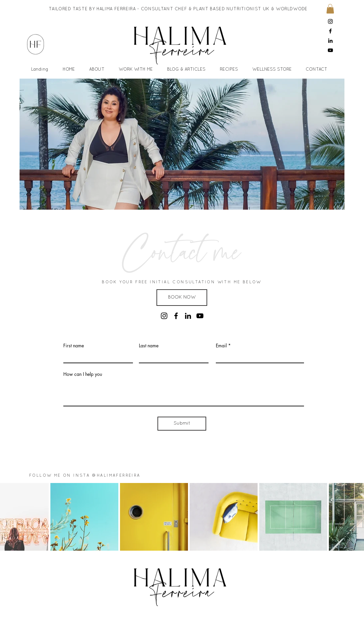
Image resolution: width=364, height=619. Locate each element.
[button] (330, 9)
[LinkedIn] (330, 41)
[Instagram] (330, 21)
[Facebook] (330, 31)
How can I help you (83, 374)
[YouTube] (330, 50)
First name (74, 346)
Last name (149, 346)
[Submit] (182, 424)
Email (221, 346)
